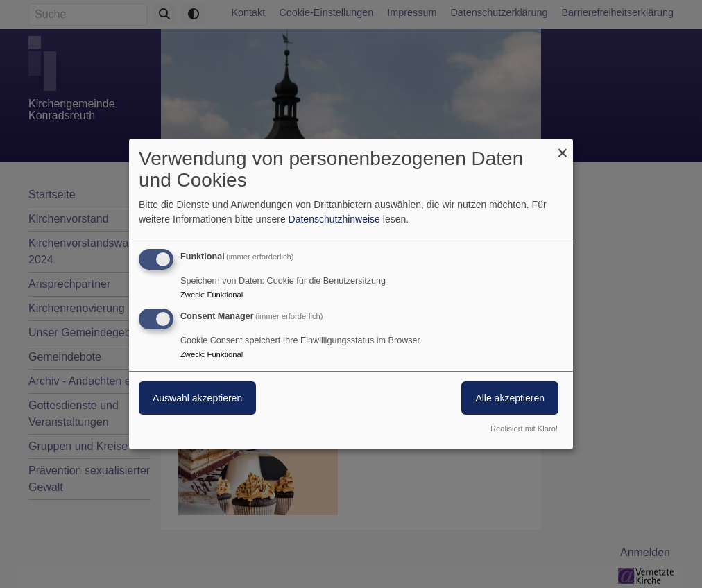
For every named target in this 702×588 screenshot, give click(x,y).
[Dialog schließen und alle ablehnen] (563, 147)
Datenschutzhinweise (334, 219)
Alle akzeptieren (510, 398)
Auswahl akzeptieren (197, 398)
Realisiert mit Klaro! (524, 429)
